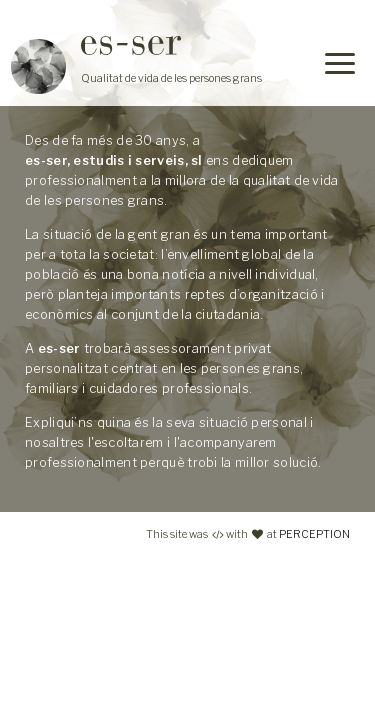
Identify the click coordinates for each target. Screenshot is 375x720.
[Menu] (340, 67)
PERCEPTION (314, 534)
